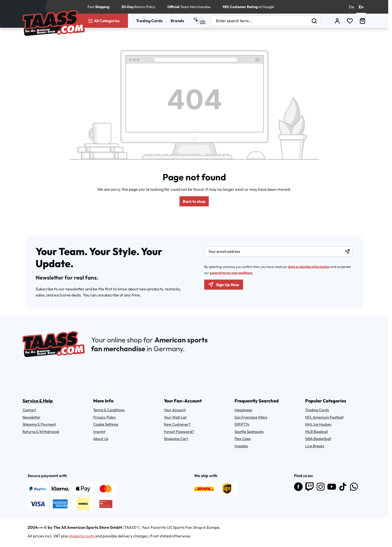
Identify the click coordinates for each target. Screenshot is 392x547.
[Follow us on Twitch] (309, 487)
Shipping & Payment (39, 424)
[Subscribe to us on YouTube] (332, 487)
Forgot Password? (179, 432)
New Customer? (177, 424)
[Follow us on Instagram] (321, 487)
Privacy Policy (105, 417)
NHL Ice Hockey (318, 424)
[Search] (315, 21)
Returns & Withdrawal (41, 432)
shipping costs (82, 536)
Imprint (99, 432)
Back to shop (194, 201)
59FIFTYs (242, 424)
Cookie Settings (106, 424)
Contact (29, 410)
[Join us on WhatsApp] (354, 487)
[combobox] (260, 21)
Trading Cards (149, 21)
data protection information (309, 267)
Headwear (243, 410)
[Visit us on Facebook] (298, 487)
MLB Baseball (316, 432)
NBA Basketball (318, 439)
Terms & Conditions (109, 410)
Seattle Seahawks (249, 432)
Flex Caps (243, 439)
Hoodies (241, 446)
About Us (101, 439)
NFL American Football (324, 417)
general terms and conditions (231, 273)
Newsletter (31, 417)
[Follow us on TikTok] (343, 487)
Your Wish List (175, 417)
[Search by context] (199, 21)
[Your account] (337, 21)
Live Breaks (315, 446)
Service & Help (38, 401)
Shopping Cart (176, 439)
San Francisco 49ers (251, 417)
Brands (177, 21)
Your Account (175, 410)
